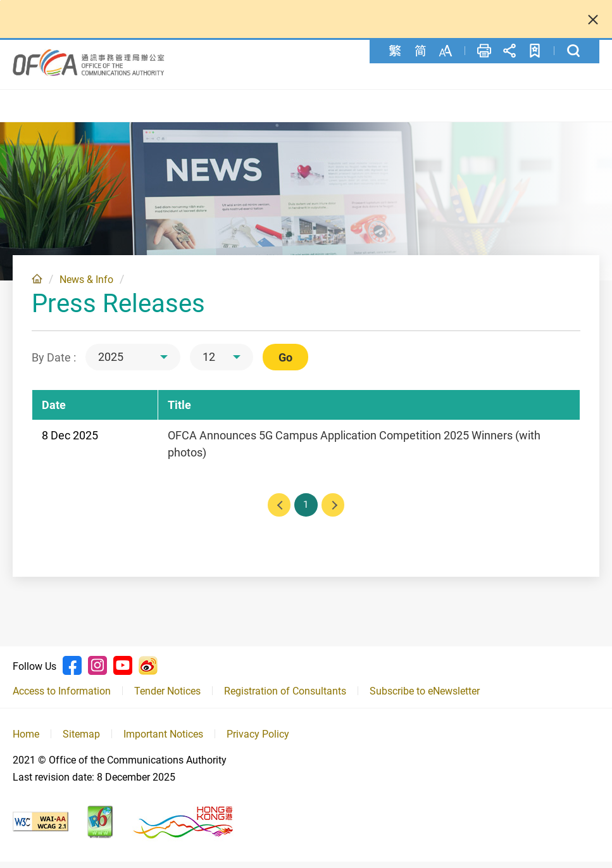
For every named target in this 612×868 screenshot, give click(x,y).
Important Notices (163, 741)
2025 (111, 361)
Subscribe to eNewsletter (425, 697)
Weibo (148, 672)
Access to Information (62, 697)
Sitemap (81, 741)
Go (285, 362)
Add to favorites (535, 51)
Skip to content (0, 0)
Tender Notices (167, 697)
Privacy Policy (258, 741)
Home (37, 283)
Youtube (123, 672)
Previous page (277, 510)
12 (209, 361)
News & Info (86, 284)
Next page (335, 510)
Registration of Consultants (285, 697)
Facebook (72, 672)
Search (573, 51)
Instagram (97, 672)
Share (509, 51)
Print (484, 51)
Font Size (446, 51)
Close (593, 19)
